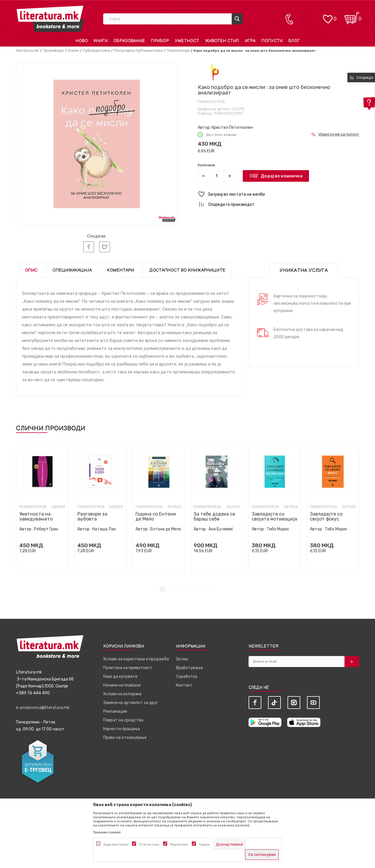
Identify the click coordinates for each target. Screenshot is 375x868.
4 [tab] (188, 589)
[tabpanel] (42, 509)
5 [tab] (196, 589)
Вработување (189, 668)
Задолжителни (116, 844)
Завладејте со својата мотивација (274, 516)
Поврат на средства (123, 720)
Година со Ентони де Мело (156, 516)
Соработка (186, 676)
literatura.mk (27, 50)
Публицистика (96, 50)
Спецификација (72, 270)
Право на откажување (125, 737)
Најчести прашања (122, 729)
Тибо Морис (278, 529)
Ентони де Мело (166, 529)
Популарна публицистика (138, 50)
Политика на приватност (128, 668)
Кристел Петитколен (232, 128)
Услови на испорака (122, 694)
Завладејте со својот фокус (326, 516)
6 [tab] (205, 589)
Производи (53, 50)
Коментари (120, 270)
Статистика (149, 844)
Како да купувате (120, 676)
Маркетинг (179, 844)
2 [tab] (171, 589)
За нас (182, 659)
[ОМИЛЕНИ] (328, 16)
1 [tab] (162, 589)
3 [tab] (179, 589)
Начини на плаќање (122, 685)
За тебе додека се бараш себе (214, 516)
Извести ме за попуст (339, 134)
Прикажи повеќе (107, 832)
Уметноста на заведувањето (36, 516)
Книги (73, 50)
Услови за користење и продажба (136, 659)
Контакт (184, 685)
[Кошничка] (352, 16)
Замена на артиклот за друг (131, 702)
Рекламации (115, 711)
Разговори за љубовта (92, 516)
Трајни (204, 844)
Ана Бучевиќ (221, 529)
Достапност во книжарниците (187, 270)
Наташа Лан (104, 529)
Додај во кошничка (282, 176)
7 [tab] (213, 589)
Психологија (178, 50)
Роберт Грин (46, 529)
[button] (278, 194)
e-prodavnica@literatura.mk (43, 707)
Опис (31, 270)
